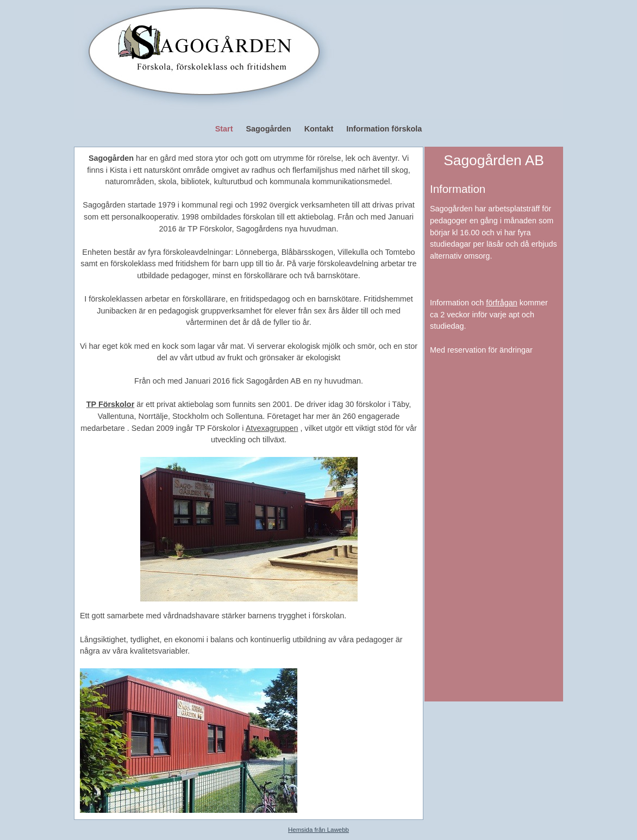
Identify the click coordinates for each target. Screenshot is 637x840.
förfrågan (502, 303)
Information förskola (384, 129)
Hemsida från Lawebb (318, 830)
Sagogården (268, 129)
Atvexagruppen (272, 428)
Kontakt (319, 129)
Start (224, 129)
